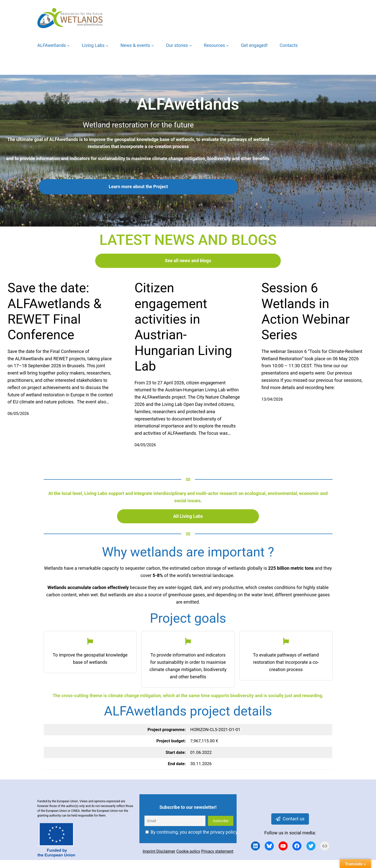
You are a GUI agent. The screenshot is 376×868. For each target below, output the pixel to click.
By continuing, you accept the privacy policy (192, 832)
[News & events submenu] (153, 46)
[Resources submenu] (227, 46)
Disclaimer (166, 851)
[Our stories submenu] (191, 46)
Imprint (150, 851)
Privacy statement (217, 851)
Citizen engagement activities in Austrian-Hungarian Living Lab (183, 327)
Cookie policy (188, 851)
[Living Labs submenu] (107, 46)
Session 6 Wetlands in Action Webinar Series (306, 311)
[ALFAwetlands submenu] (68, 46)
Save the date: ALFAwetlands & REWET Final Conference (55, 311)
